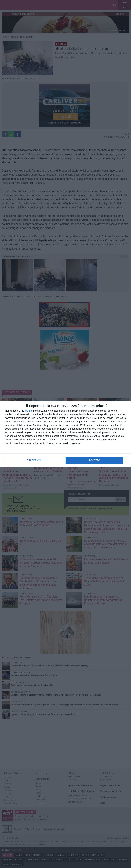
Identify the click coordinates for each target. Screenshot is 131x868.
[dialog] (65, 434)
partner (29, 411)
